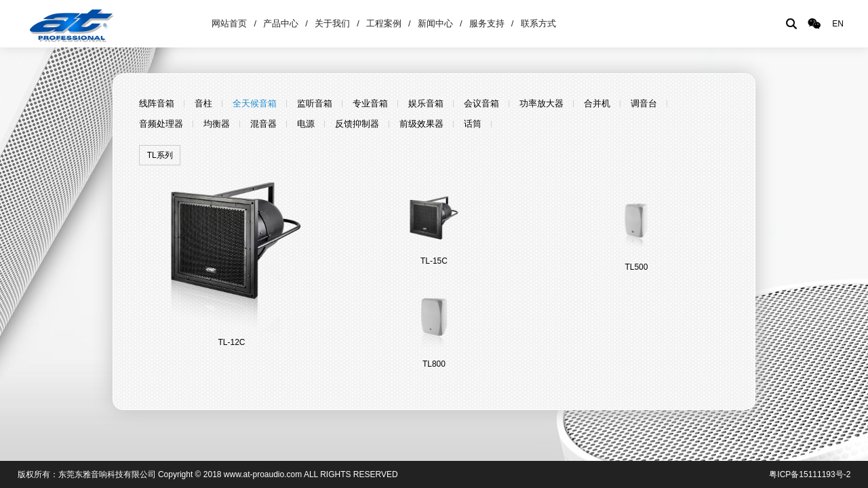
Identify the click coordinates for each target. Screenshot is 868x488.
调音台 (644, 103)
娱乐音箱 (426, 103)
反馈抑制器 (357, 124)
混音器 (263, 124)
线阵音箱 (157, 103)
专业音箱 (370, 103)
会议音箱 (481, 103)
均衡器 (217, 124)
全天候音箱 (255, 103)
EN (838, 24)
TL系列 (160, 155)
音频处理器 (161, 124)
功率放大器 (541, 103)
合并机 (597, 103)
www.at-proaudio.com (263, 474)
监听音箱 (315, 103)
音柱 (203, 103)
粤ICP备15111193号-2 (810, 474)
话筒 (473, 124)
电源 (306, 124)
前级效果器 (421, 124)
